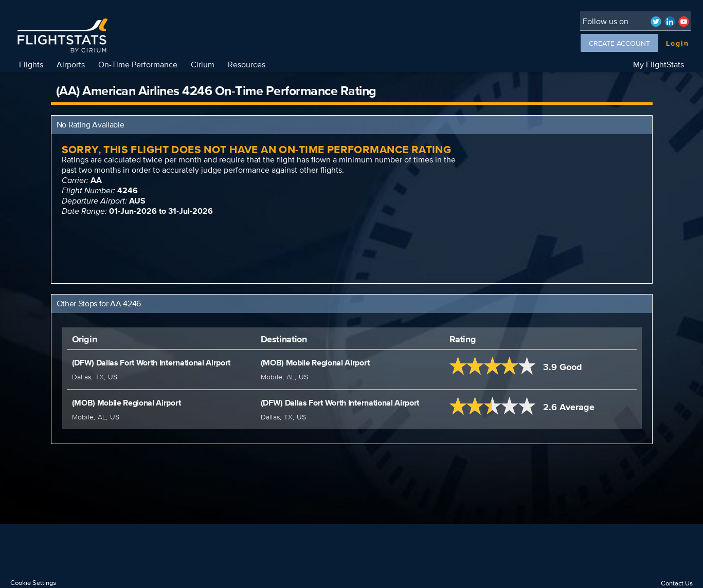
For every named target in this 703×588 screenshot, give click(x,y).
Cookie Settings (33, 583)
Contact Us (677, 583)
